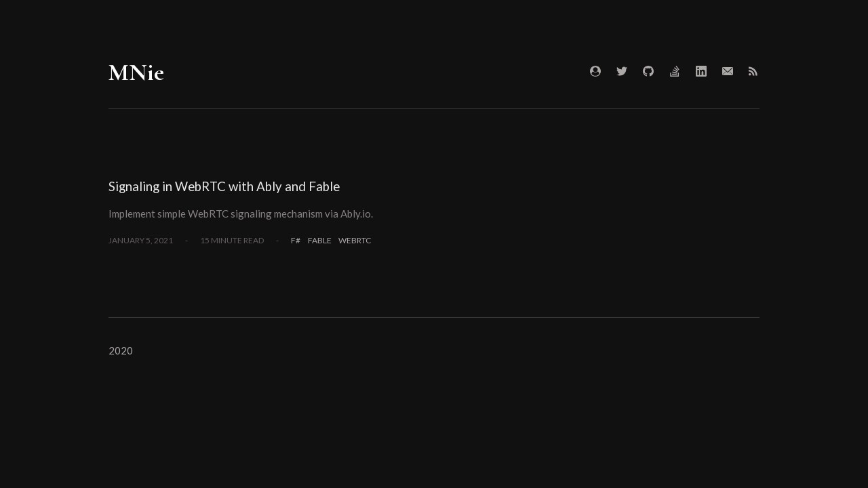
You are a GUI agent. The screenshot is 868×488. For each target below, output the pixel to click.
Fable (320, 240)
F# (296, 240)
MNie (136, 72)
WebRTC (355, 240)
